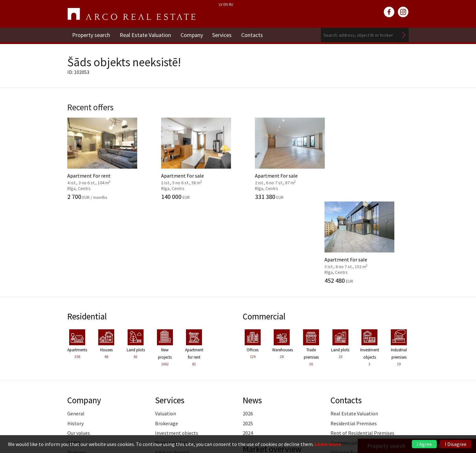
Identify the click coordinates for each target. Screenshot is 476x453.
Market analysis (172, 359)
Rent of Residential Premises (362, 349)
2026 (248, 330)
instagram (403, 12)
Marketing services (175, 378)
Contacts (252, 35)
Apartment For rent (106, 158)
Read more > (395, 378)
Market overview (272, 365)
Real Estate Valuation (145, 35)
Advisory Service (172, 368)
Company (192, 35)
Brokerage (167, 339)
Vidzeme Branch (348, 368)
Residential (87, 232)
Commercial (264, 232)
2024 (248, 349)
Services (222, 35)
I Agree (424, 444)
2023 (248, 398)
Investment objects (177, 349)
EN (226, 4)
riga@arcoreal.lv (222, 433)
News (252, 316)
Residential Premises (354, 339)
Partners (77, 368)
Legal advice (168, 388)
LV (221, 4)
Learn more (328, 444)
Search (404, 35)
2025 (248, 339)
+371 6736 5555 (221, 426)
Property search (91, 35)
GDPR (74, 359)
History (75, 339)
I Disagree (456, 444)
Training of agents (175, 397)
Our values (79, 349)
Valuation (166, 330)
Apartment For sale (194, 158)
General (76, 330)
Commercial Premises (355, 359)
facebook (389, 12)
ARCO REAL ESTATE (131, 14)
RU (231, 4)
